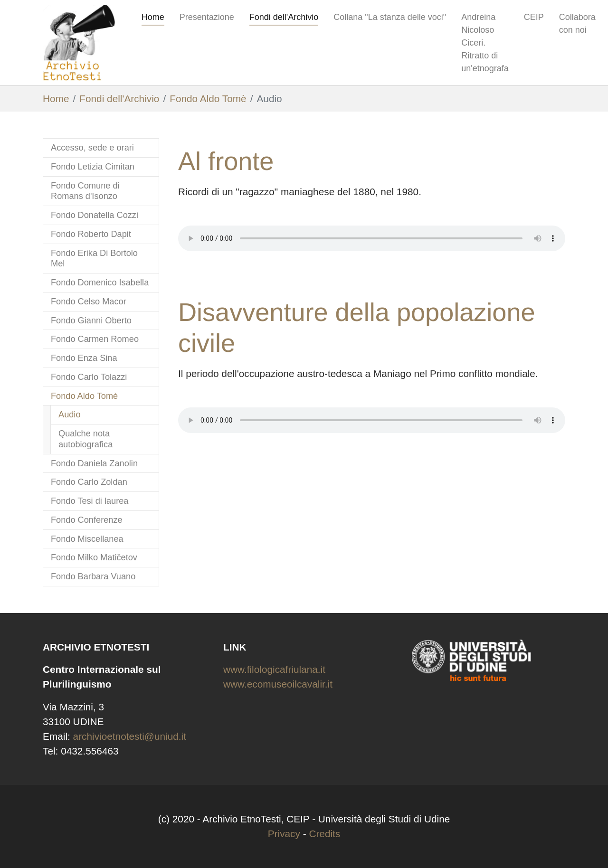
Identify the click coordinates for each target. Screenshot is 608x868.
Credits (324, 834)
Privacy (284, 834)
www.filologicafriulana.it (274, 669)
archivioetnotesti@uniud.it (130, 736)
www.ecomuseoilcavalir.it (278, 684)
